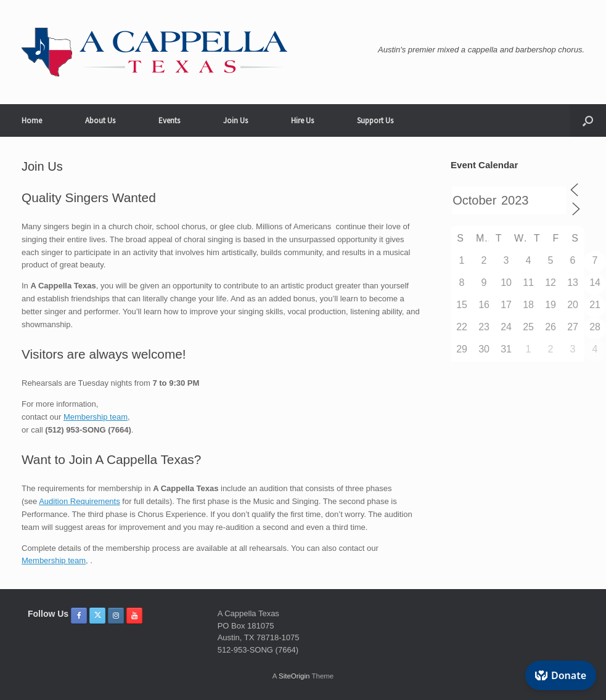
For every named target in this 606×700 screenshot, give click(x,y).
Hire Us (302, 120)
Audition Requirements (80, 501)
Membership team (96, 417)
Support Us (375, 120)
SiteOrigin (294, 676)
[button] (588, 120)
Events (169, 120)
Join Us (235, 120)
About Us (100, 120)
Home (32, 120)
